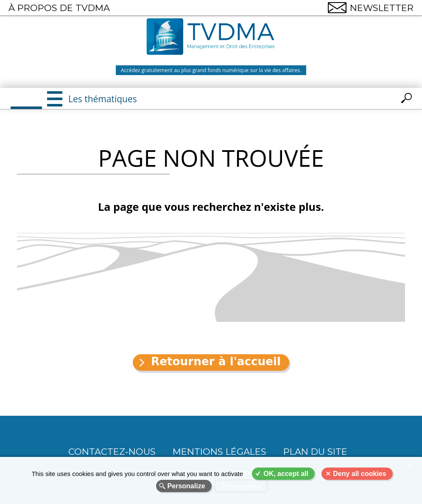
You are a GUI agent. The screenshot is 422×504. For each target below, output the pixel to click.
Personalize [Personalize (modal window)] (186, 486)
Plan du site (315, 452)
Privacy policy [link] (241, 486)
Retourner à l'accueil (216, 361)
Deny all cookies (359, 474)
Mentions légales (219, 452)
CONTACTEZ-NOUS (112, 452)
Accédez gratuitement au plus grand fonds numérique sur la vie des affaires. (211, 70)
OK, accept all (286, 474)
